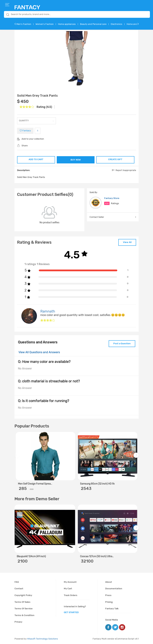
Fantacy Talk (112, 609)
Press (108, 595)
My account (70, 582)
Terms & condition (24, 615)
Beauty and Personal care (93, 24)
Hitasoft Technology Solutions (43, 639)
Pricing (109, 602)
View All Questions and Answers (39, 352)
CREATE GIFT (115, 159)
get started (71, 612)
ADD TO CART (36, 159)
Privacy (18, 622)
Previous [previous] (18, 457)
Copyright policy (23, 595)
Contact (19, 589)
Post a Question (122, 343)
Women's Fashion (45, 24)
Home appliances (67, 24)
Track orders (71, 595)
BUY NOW (76, 160)
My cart (68, 589)
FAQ (17, 582)
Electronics (117, 24)
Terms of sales (22, 602)
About (109, 582)
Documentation (114, 589)
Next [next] (137, 457)
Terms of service (24, 609)
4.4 (107, 203)
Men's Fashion (24, 24)
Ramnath (48, 311)
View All (127, 242)
